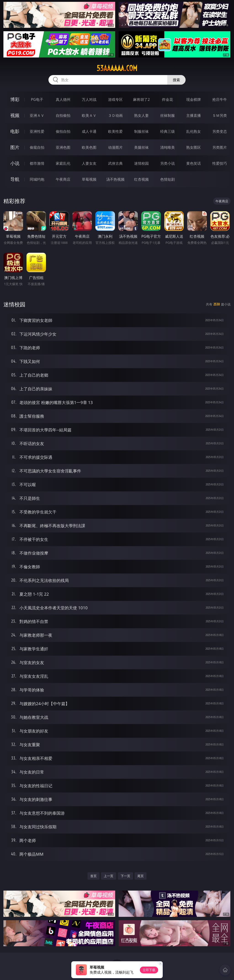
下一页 (125, 876)
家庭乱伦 (63, 163)
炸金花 (168, 99)
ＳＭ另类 (220, 115)
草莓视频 (89, 179)
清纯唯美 (168, 147)
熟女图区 (194, 147)
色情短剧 (168, 179)
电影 (15, 131)
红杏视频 (141, 179)
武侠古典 (115, 163)
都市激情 (37, 163)
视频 (15, 115)
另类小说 (168, 163)
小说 (15, 163)
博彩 (15, 99)
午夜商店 (63, 179)
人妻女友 (89, 163)
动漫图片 (115, 147)
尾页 (141, 876)
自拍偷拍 (63, 115)
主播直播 (194, 115)
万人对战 (89, 99)
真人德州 (63, 99)
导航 (15, 179)
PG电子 (37, 99)
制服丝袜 (141, 131)
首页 (93, 876)
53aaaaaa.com (117, 68)
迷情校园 (141, 163)
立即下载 (149, 970)
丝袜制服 (168, 115)
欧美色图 (89, 147)
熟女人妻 (141, 115)
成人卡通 (89, 131)
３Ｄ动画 (115, 115)
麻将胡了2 (141, 99)
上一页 (109, 876)
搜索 (176, 80)
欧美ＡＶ (89, 115)
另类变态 (220, 131)
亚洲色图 (63, 147)
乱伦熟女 (194, 131)
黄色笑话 (194, 163)
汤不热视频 (115, 179)
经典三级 (168, 131)
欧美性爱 (115, 131)
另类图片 (220, 147)
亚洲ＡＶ (37, 115)
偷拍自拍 (63, 131)
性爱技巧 (220, 163)
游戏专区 (115, 99)
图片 (15, 147)
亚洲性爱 (37, 131)
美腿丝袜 (141, 147)
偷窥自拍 (37, 147)
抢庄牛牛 (220, 99)
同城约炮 (37, 179)
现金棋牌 (194, 99)
